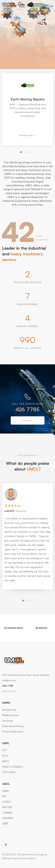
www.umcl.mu (9, 691)
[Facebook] (6, 845)
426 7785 (27, 409)
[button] (21, 152)
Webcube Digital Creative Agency (19, 858)
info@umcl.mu (9, 680)
